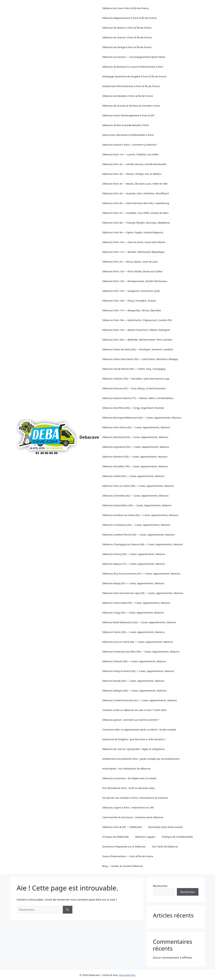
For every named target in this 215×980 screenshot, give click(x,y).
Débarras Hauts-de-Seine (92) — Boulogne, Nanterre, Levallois (138, 349)
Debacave (89, 437)
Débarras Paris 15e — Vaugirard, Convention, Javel (131, 291)
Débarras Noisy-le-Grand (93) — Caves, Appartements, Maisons (138, 671)
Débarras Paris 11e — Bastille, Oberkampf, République (133, 252)
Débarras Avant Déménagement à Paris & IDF (128, 115)
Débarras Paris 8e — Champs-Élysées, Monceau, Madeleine (136, 223)
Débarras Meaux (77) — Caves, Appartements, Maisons (134, 564)
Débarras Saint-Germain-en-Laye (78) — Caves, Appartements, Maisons (143, 593)
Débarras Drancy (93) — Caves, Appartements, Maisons (134, 554)
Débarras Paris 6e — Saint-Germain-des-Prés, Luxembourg (136, 203)
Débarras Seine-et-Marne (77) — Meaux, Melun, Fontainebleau (138, 398)
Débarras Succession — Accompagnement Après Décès (134, 57)
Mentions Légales (145, 837)
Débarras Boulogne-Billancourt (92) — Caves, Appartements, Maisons (142, 418)
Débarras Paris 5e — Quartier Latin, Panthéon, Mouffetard (136, 193)
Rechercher (160, 886)
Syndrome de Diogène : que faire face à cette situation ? (134, 739)
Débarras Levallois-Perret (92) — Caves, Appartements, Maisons (139, 535)
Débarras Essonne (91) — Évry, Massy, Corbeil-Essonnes (134, 388)
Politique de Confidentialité (177, 837)
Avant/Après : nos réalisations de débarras (126, 768)
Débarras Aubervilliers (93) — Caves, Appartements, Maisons (137, 505)
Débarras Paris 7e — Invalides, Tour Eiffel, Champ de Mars (135, 213)
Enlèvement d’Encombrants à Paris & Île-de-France (131, 86)
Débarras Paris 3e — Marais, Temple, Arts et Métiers (132, 174)
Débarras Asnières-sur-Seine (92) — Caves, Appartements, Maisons (140, 515)
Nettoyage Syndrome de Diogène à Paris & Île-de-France (134, 76)
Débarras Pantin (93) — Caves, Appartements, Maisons (133, 632)
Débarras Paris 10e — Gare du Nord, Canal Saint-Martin (134, 242)
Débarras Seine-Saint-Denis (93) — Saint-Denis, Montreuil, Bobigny (140, 359)
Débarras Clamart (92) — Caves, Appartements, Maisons (134, 661)
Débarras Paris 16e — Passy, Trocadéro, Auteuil (129, 301)
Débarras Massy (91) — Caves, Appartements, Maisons (133, 583)
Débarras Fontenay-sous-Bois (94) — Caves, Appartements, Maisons (141, 651)
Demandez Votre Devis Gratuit (166, 827)
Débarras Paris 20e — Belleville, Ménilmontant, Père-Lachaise (137, 340)
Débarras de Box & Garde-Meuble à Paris (126, 125)
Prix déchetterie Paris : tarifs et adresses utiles (129, 788)
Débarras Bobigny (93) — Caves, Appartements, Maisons (135, 690)
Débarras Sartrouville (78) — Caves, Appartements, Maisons (136, 603)
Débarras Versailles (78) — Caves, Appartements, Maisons (135, 466)
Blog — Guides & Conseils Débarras (123, 866)
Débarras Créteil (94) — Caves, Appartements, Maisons (133, 476)
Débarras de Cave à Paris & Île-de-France (126, 8)
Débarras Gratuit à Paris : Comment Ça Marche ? (130, 145)
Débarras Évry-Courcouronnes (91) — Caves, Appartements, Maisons (141, 574)
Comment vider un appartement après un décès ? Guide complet (139, 729)
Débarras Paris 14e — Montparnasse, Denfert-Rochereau (135, 281)
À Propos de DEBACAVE (116, 837)
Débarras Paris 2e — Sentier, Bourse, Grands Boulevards (134, 164)
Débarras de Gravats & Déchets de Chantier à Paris (131, 106)
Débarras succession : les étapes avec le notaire (129, 778)
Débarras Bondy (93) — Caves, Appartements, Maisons (133, 681)
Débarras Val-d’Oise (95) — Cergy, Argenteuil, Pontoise (133, 408)
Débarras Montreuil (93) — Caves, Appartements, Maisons (135, 437)
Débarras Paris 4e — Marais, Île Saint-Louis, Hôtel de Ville (135, 184)
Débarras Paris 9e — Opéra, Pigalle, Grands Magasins (133, 232)
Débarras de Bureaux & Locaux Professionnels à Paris (133, 67)
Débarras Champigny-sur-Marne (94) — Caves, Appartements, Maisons (143, 544)
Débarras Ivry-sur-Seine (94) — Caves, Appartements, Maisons (138, 642)
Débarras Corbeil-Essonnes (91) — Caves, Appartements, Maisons (140, 700)
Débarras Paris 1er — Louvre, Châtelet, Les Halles (130, 154)
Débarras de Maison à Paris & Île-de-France (127, 28)
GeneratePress (127, 975)
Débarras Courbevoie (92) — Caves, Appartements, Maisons (136, 525)
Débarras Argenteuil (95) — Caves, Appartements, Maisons (136, 447)
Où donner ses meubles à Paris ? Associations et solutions (135, 798)
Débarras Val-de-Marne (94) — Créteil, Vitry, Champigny (134, 369)
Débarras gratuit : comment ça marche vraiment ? (131, 720)
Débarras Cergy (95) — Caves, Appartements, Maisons (133, 612)
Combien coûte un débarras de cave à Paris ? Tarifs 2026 (134, 710)
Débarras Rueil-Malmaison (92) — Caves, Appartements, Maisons (139, 622)
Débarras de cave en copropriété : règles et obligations (134, 749)
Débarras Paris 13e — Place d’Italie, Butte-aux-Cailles (132, 271)
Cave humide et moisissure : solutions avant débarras (133, 817)
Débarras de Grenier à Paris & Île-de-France (127, 37)
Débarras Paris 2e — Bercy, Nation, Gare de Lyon (130, 262)
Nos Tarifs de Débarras (165, 846)
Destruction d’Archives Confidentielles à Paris (128, 135)
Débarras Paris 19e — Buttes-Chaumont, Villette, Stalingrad (136, 330)
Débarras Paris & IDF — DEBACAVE (122, 827)
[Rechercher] (68, 910)
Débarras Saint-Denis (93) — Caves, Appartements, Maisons (136, 427)
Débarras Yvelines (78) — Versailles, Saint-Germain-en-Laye (136, 379)
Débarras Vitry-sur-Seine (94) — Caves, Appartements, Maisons (138, 486)
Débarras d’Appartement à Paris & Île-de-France (130, 18)
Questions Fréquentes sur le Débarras (124, 846)
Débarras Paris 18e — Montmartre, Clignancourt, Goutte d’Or (137, 320)
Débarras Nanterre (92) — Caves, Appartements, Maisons (135, 457)
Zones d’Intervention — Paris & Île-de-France (128, 856)
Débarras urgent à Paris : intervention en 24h (128, 807)
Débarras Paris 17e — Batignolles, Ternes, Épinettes (132, 310)
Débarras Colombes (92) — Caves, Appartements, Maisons (135, 496)
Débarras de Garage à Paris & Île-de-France (127, 47)
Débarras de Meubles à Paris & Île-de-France (128, 96)
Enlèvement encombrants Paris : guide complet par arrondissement (141, 759)
